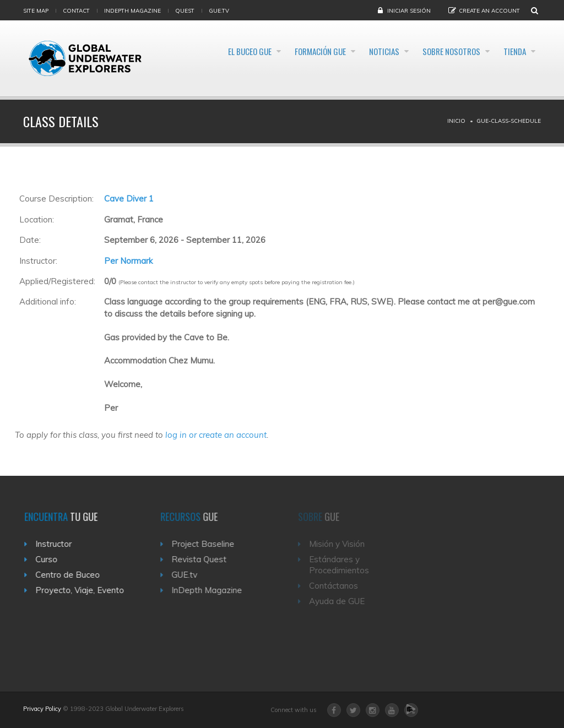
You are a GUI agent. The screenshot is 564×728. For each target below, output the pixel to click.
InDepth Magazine (132, 11)
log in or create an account (216, 435)
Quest (185, 11)
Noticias (354, 52)
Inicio (456, 121)
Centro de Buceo (71, 575)
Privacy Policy (42, 709)
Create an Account (489, 11)
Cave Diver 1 (129, 199)
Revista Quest (205, 559)
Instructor (57, 544)
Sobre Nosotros (435, 52)
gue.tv (219, 11)
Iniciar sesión (409, 11)
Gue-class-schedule (509, 121)
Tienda (512, 52)
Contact (76, 11)
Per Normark (128, 261)
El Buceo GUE (192, 52)
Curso (50, 559)
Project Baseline (209, 544)
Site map (36, 11)
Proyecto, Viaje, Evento (83, 590)
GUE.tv (190, 575)
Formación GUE (277, 52)
